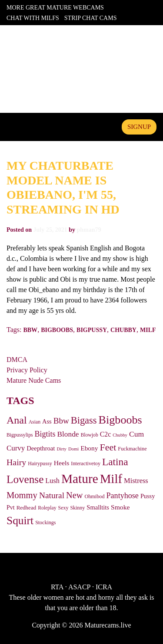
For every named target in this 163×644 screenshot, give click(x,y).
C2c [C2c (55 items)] (105, 434)
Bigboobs (57, 330)
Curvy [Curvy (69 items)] (16, 448)
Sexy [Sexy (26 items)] (63, 508)
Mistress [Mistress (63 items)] (136, 481)
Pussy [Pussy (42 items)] (148, 496)
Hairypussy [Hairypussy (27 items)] (40, 463)
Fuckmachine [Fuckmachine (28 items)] (132, 449)
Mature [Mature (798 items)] (80, 479)
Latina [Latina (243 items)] (115, 462)
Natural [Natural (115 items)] (52, 495)
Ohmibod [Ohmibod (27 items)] (94, 496)
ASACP (79, 587)
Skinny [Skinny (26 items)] (77, 508)
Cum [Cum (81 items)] (136, 434)
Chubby (123, 330)
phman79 (89, 230)
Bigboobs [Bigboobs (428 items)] (120, 420)
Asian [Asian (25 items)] (35, 422)
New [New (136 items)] (74, 495)
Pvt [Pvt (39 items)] (11, 508)
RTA (57, 587)
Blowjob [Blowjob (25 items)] (89, 435)
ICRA (104, 587)
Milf (148, 330)
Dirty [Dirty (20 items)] (62, 449)
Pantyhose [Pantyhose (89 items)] (123, 496)
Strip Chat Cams (91, 18)
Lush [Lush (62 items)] (52, 481)
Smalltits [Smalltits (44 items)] (98, 507)
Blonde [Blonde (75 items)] (68, 434)
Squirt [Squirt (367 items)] (20, 521)
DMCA (17, 360)
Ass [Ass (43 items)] (47, 421)
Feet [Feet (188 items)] (108, 447)
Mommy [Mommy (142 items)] (22, 495)
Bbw (30, 330)
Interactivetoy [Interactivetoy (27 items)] (86, 463)
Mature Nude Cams (34, 380)
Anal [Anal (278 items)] (17, 420)
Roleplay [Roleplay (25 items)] (47, 508)
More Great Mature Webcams (55, 8)
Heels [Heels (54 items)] (62, 463)
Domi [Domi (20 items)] (73, 449)
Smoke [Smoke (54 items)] (120, 507)
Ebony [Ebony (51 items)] (89, 448)
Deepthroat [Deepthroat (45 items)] (41, 448)
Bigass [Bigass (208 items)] (84, 420)
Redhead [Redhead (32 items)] (27, 508)
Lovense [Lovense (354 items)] (25, 479)
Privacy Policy (27, 370)
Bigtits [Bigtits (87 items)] (45, 434)
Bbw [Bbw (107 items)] (61, 421)
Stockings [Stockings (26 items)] (45, 522)
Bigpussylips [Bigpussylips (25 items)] (20, 435)
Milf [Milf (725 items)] (111, 479)
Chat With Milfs (33, 18)
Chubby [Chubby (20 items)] (120, 435)
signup (139, 127)
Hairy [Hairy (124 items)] (16, 462)
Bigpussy (92, 330)
